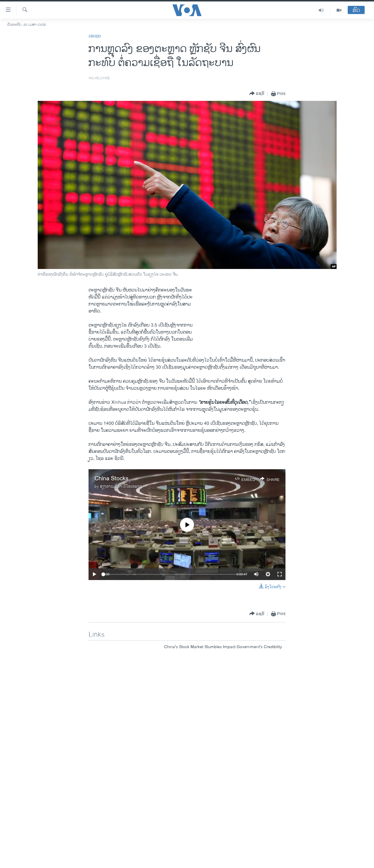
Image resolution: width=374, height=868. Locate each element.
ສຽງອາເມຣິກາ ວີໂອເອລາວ (121, 486)
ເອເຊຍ (95, 36)
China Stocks (111, 479)
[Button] (257, 94)
